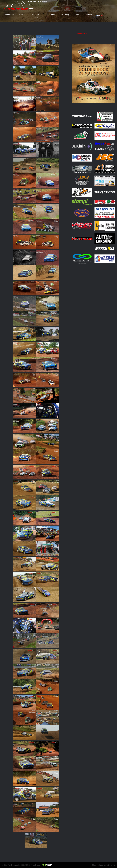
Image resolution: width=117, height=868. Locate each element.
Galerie (22, 15)
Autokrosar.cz (82, 34)
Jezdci (51, 15)
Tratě (77, 15)
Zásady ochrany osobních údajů (103, 865)
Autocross (9, 15)
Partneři (89, 15)
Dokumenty (64, 15)
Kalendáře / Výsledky (37, 16)
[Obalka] (93, 107)
